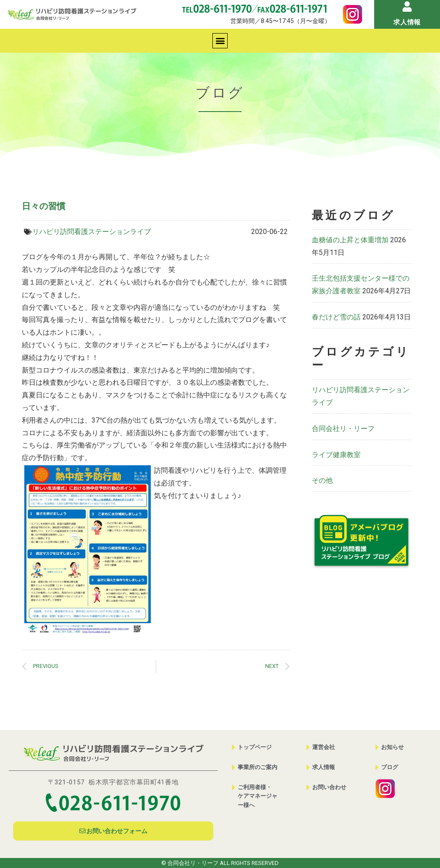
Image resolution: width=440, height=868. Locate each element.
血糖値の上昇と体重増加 (350, 240)
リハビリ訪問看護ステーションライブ (92, 232)
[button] (220, 41)
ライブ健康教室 (336, 455)
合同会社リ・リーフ (343, 429)
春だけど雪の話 (336, 317)
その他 (322, 480)
